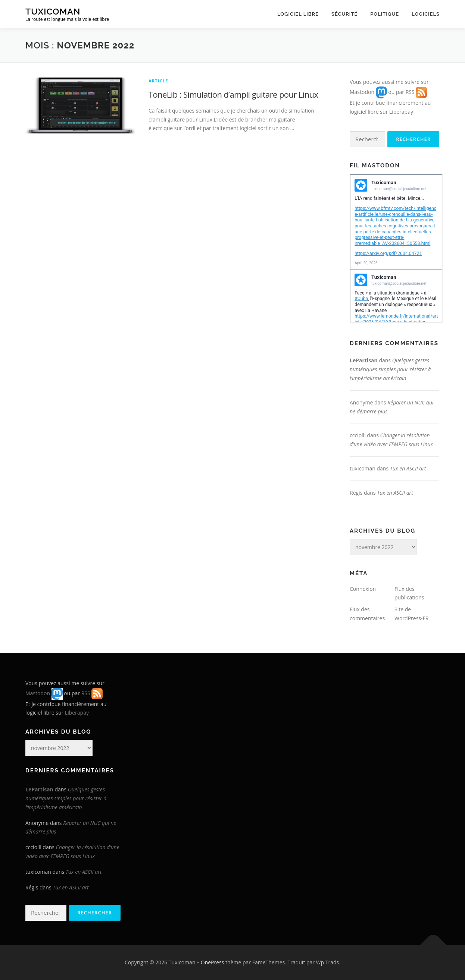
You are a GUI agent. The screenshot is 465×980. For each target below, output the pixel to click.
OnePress (213, 962)
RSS (410, 92)
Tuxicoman (53, 11)
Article (158, 81)
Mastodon (362, 92)
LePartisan (364, 360)
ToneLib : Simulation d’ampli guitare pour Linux (233, 94)
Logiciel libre (298, 14)
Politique (385, 14)
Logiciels (426, 14)
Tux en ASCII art (408, 468)
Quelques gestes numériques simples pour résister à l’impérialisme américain (390, 369)
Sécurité (344, 14)
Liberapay (401, 112)
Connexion (363, 589)
